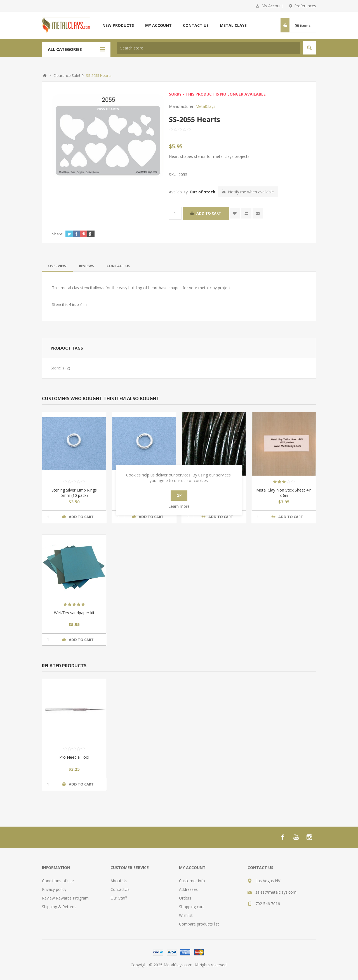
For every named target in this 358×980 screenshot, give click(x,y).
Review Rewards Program (65, 898)
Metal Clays (233, 25)
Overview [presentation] (57, 266)
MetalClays (205, 106)
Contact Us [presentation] (118, 266)
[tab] (57, 266)
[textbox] (209, 48)
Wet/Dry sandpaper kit (74, 613)
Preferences (305, 6)
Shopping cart (191, 907)
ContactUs (120, 889)
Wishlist (186, 915)
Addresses (188, 889)
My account (158, 25)
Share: (58, 234)
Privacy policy (54, 889)
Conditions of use (58, 881)
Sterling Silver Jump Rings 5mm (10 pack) (74, 493)
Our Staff (119, 898)
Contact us (196, 25)
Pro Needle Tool (74, 757)
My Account (272, 6)
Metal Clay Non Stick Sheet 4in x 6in (284, 493)
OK (179, 496)
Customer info (192, 881)
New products (118, 25)
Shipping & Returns (59, 907)
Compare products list (199, 924)
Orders (185, 898)
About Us (119, 881)
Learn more (179, 506)
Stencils (57, 368)
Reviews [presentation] (87, 266)
